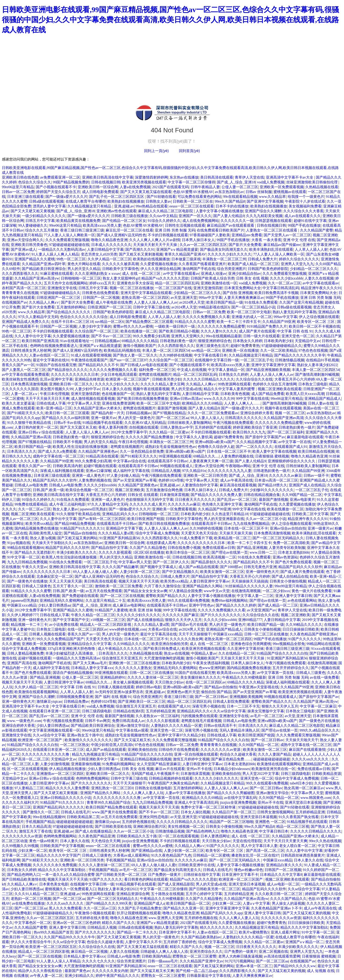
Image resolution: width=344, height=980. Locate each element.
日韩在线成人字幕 (51, 403)
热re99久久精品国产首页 (53, 932)
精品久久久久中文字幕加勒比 (62, 870)
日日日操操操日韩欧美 (301, 629)
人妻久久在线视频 (319, 278)
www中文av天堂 (217, 591)
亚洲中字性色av (201, 605)
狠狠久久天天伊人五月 (183, 620)
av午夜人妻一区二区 (46, 976)
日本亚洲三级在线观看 (25, 197)
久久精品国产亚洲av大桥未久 (97, 408)
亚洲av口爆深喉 (98, 471)
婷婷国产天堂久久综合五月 (58, 192)
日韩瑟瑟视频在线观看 (273, 221)
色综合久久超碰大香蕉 (238, 754)
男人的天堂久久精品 (84, 269)
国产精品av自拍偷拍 (80, 533)
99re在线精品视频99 (49, 817)
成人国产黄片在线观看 (257, 331)
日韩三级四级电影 (97, 711)
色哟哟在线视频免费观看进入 (54, 346)
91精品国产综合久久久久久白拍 (282, 653)
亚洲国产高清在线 (22, 663)
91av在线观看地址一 (76, 341)
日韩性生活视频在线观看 (185, 225)
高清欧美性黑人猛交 (45, 533)
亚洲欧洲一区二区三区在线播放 (134, 663)
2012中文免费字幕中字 (129, 432)
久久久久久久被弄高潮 (120, 264)
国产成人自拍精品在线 (290, 576)
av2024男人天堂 (192, 302)
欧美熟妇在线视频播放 (126, 201)
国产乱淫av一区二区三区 (237, 500)
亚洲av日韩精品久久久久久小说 (66, 798)
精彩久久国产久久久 (118, 923)
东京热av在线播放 (184, 177)
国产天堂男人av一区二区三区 (287, 235)
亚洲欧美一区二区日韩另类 (205, 475)
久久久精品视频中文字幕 (257, 442)
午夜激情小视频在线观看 (95, 913)
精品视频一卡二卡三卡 (29, 625)
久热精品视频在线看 (322, 187)
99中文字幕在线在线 (252, 399)
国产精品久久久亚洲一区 (183, 908)
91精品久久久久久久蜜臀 (195, 322)
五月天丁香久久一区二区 (73, 586)
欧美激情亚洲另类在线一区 (273, 769)
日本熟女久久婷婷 (248, 341)
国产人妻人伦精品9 (229, 216)
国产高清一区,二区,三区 (30, 759)
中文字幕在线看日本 (210, 355)
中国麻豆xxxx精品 (22, 605)
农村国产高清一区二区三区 (24, 288)
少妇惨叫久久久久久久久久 (272, 490)
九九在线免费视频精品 (251, 524)
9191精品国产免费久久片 (267, 326)
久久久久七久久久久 (98, 961)
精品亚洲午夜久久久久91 (321, 288)
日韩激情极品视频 (290, 360)
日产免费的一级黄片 (241, 951)
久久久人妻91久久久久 (219, 331)
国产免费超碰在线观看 (80, 596)
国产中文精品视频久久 (180, 572)
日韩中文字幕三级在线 (151, 307)
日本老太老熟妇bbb (294, 552)
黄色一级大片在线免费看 (312, 591)
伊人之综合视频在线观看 (319, 317)
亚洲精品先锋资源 (89, 379)
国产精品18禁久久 (273, 485)
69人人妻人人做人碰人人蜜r (96, 572)
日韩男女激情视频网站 (276, 812)
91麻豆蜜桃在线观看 (57, 274)
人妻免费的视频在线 (237, 456)
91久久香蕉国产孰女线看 (299, 817)
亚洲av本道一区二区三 (254, 966)
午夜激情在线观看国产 (89, 360)
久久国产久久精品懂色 (148, 548)
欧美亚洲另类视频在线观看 (144, 182)
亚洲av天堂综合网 (209, 466)
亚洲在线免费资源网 (118, 403)
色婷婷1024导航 (171, 480)
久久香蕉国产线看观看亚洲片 (202, 264)
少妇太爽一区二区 (33, 851)
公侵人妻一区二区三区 (240, 187)
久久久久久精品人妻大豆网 (162, 384)
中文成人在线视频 (192, 370)
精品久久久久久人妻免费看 (67, 788)
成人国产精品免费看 (268, 394)
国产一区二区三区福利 (286, 432)
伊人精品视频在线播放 (67, 769)
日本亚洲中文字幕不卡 (240, 875)
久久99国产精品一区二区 (302, 495)
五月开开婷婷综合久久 (291, 668)
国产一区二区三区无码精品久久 (278, 538)
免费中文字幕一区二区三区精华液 (209, 807)
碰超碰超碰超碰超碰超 (272, 759)
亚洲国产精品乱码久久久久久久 (58, 807)
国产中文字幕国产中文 (71, 620)
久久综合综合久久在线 (254, 379)
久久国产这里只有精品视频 (301, 302)
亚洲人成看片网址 (285, 932)
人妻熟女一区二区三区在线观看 (272, 230)
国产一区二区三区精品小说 (253, 307)
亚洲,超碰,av (124, 206)
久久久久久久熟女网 (186, 639)
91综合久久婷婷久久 (164, 221)
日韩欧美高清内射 (67, 466)
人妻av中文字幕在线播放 (185, 793)
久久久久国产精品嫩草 (120, 567)
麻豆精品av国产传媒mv (282, 245)
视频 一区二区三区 (290, 413)
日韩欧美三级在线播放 (129, 216)
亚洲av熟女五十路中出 (85, 735)
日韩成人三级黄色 (36, 586)
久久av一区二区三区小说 (266, 519)
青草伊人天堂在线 (249, 177)
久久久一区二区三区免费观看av (213, 413)
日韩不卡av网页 (98, 721)
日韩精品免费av (76, 701)
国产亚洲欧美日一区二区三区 (142, 701)
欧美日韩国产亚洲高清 (40, 341)
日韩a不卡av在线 (67, 423)
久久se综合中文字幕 (229, 711)
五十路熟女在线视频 (167, 894)
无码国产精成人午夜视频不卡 (155, 774)
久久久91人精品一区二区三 (36, 894)
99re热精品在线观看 (152, 206)
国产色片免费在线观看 (293, 562)
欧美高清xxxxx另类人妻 (102, 225)
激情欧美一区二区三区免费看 (119, 586)
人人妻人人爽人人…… (242, 403)
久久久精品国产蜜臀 (317, 230)
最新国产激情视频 (172, 408)
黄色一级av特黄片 (44, 841)
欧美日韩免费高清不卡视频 (276, 293)
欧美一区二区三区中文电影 (249, 312)
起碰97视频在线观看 (100, 466)
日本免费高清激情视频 (29, 384)
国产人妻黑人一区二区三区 (24, 370)
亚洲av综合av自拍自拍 (288, 528)
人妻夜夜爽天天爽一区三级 (211, 461)
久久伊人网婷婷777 (23, 615)
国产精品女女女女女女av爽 (146, 591)
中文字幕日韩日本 (274, 831)
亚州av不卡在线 (199, 769)
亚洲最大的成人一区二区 (252, 317)
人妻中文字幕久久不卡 (143, 942)
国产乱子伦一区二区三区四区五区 (117, 197)
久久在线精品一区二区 (237, 653)
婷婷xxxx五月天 (102, 283)
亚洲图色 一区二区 (270, 822)
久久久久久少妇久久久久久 (229, 254)
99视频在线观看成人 (176, 466)
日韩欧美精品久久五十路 (137, 836)
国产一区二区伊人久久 (171, 562)
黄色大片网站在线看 (84, 264)
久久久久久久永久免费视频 (55, 865)
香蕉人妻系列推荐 (113, 427)
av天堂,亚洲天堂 (184, 298)
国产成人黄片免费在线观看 (302, 572)
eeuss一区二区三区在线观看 (192, 206)
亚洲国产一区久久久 (195, 216)
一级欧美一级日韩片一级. (175, 326)
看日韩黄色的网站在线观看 (146, 879)
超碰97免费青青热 (245, 346)
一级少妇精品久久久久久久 (44, 216)
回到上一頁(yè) (156, 151)
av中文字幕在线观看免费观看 (26, 374)
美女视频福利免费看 (305, 206)
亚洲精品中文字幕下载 (124, 528)
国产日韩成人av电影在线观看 (144, 365)
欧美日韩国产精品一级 (225, 302)
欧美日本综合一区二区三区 (188, 552)
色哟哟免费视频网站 (93, 778)
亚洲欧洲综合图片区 (150, 826)
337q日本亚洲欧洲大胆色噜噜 (72, 649)
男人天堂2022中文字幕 (261, 774)
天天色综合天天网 (106, 841)
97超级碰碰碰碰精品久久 (60, 293)
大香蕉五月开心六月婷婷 (295, 379)
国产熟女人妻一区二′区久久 (135, 355)
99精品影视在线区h (214, 307)
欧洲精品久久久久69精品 (202, 403)
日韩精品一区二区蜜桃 (211, 855)
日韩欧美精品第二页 (83, 817)
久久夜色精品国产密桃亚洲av (313, 634)
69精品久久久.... (206, 456)
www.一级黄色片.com (24, 721)
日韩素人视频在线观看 (47, 634)
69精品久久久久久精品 (140, 341)
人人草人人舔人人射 (311, 249)
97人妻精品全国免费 (186, 591)
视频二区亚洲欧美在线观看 (280, 389)
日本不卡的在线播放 (232, 206)
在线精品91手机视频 (322, 360)
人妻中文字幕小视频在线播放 (219, 211)
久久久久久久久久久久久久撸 (46, 754)
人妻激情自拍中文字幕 (200, 485)
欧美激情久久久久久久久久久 (88, 740)
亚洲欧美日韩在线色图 (20, 177)
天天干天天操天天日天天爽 (47, 399)
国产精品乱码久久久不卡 (98, 365)
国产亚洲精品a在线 (147, 851)
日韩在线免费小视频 (184, 548)
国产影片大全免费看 (245, 245)
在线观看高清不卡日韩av (168, 461)
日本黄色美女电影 (54, 884)
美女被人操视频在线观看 (133, 682)
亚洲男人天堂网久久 (188, 336)
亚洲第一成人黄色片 (88, 475)
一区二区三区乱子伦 (257, 360)
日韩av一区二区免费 (18, 192)
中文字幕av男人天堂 (84, 403)
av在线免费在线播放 (28, 903)
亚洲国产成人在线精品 (307, 485)
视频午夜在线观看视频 (151, 389)
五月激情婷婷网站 (71, 307)
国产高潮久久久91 (140, 249)
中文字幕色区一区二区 (33, 923)
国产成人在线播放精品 (145, 620)
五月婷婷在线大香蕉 (92, 918)
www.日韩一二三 (263, 552)
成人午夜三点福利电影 (67, 504)
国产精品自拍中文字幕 (109, 548)
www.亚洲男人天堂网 (166, 918)
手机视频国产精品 (40, 822)
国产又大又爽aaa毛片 (90, 663)
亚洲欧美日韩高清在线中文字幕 (108, 177)
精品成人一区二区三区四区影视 (106, 625)
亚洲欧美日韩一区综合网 (98, 187)
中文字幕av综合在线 (130, 461)
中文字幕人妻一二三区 (255, 596)
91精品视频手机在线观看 (103, 423)
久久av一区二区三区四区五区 (203, 245)
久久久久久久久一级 (237, 221)
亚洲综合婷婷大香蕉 (257, 413)
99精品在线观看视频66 (25, 548)
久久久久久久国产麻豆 (180, 615)
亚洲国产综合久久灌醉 (263, 211)
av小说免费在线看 (64, 625)
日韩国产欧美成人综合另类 (213, 278)
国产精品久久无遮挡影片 (35, 552)
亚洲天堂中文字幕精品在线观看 (146, 293)
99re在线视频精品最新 (224, 336)
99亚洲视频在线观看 (175, 456)
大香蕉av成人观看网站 (131, 855)
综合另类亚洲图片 (232, 269)
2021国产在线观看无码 (170, 187)
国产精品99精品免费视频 (75, 524)
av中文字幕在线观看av (181, 274)
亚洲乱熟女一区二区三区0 (112, 788)
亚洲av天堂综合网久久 (25, 240)
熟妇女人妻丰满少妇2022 (317, 365)
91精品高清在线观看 (102, 456)
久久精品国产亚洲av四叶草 (44, 264)
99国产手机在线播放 (304, 225)
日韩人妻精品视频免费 (25, 653)
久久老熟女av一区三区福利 (157, 716)
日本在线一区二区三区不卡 (229, 451)
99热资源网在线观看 (234, 384)
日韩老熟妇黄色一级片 (178, 341)
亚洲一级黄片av (104, 418)
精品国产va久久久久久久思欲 (165, 278)
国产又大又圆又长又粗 (78, 427)
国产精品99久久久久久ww (295, 966)
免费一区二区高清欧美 (291, 543)
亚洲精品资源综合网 (133, 894)
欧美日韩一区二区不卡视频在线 (314, 326)
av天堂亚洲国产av (261, 610)
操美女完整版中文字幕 (266, 711)
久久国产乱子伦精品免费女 (140, 908)
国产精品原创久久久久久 (68, 370)
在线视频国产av (15, 302)
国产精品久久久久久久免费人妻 (216, 495)
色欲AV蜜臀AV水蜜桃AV (193, 192)
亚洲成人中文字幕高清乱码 (196, 802)
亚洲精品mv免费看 (247, 235)
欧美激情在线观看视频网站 (36, 692)
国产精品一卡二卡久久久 (137, 932)
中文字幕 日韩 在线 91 (295, 331)
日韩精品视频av (107, 341)
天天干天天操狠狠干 (195, 634)
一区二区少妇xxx (276, 591)
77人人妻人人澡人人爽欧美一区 (69, 235)
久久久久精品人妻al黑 (116, 533)
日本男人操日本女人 (198, 240)
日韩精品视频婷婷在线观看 (171, 778)
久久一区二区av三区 (284, 283)
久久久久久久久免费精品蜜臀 (221, 326)
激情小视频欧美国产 (139, 346)
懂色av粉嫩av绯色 (248, 870)
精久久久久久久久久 (216, 927)
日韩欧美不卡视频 (67, 442)
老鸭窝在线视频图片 (155, 374)
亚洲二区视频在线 (273, 951)
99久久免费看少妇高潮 (151, 336)
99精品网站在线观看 (323, 644)
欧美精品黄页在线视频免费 (78, 221)
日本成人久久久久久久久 (111, 245)
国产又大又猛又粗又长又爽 (152, 971)
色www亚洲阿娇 (212, 668)
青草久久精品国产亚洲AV (185, 254)
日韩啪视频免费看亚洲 (75, 697)
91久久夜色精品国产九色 (171, 855)
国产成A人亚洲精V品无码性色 (121, 235)
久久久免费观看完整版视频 (67, 240)
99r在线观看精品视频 (240, 197)
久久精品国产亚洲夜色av (98, 451)
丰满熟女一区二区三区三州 (224, 259)
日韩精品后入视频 (166, 471)
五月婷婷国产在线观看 (213, 427)
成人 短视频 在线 (321, 971)
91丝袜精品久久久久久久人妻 (249, 586)
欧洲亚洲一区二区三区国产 (128, 379)
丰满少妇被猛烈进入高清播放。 (71, 653)
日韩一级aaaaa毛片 (163, 961)
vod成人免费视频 (271, 182)
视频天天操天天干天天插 (139, 581)
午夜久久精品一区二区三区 (93, 615)
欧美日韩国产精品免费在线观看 (111, 807)
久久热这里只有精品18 (230, 514)
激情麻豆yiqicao (49, 701)
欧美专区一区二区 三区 (316, 322)
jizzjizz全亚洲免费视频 (238, 802)
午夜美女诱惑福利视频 (211, 663)
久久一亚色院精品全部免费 (142, 451)
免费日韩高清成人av (128, 721)
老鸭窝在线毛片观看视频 (201, 721)
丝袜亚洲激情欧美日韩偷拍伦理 (312, 182)
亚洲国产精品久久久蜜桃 (35, 259)
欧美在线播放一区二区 (139, 331)
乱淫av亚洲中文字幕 (56, 379)
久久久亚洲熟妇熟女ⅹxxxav (97, 274)
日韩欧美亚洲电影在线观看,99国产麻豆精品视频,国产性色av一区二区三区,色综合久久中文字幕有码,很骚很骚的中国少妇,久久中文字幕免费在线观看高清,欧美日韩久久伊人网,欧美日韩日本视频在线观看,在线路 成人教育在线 (170, 20)
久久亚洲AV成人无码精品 (145, 423)
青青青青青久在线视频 (20, 293)
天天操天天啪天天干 (302, 740)
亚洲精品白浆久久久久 (284, 865)
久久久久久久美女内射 (110, 971)
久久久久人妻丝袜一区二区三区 (153, 677)
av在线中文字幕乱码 (240, 798)
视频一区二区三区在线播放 (131, 288)
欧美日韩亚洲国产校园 (146, 519)
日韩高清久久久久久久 (243, 418)
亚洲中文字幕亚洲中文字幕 (273, 365)
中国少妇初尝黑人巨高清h (112, 745)
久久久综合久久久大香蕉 (303, 211)
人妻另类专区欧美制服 (287, 548)
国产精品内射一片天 (108, 413)
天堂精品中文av (307, 341)
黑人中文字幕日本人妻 (259, 846)
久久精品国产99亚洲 (279, 322)
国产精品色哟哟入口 (203, 831)
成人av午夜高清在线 (236, 480)
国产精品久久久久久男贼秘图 (231, 793)
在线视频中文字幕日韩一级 (217, 360)
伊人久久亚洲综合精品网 (161, 269)
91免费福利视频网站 (119, 764)
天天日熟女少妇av (169, 682)
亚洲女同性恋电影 (154, 817)
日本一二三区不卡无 (243, 706)
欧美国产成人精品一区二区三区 (253, 264)
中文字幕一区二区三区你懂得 (191, 182)
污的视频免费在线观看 (199, 716)
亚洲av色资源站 (285, 557)
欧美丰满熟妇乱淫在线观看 (271, 249)
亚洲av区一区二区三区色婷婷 (76, 923)
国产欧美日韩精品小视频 (179, 331)
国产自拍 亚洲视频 (238, 293)
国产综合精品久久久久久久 (69, 312)
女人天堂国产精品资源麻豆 (159, 764)
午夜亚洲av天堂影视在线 (259, 687)
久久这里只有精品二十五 (106, 600)
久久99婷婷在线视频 (176, 355)
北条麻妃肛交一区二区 (55, 576)
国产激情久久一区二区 (41, 812)
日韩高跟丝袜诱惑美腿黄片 (303, 855)
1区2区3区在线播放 (149, 552)
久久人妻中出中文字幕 (33, 336)
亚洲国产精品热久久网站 (203, 586)
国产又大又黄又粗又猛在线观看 (146, 192)
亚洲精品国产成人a (149, 903)
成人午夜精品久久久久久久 (120, 649)
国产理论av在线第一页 (230, 552)
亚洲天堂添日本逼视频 (303, 802)
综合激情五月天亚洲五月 (122, 658)
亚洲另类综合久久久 (206, 951)
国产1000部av (231, 567)
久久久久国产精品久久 (288, 899)
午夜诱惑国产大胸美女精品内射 (173, 783)
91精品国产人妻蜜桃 (111, 610)
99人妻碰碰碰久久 (33, 225)
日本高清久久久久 (22, 451)
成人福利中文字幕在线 (131, 471)
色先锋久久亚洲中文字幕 (222, 504)
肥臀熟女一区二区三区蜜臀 (194, 956)
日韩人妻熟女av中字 (177, 427)
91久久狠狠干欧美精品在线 (30, 423)
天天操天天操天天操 (236, 533)
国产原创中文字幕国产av (265, 437)
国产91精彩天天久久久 (25, 413)
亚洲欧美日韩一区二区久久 (71, 384)
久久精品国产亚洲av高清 (283, 418)
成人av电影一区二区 (283, 884)
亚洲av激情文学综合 (133, 725)
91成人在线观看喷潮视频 (91, 355)
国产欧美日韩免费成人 (162, 649)
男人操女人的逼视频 (288, 903)
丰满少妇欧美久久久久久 (76, 552)
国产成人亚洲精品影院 (176, 884)
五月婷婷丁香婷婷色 (180, 942)
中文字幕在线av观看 (132, 730)
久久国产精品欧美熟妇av (201, 937)
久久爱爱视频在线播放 (158, 264)
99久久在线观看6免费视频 (188, 600)
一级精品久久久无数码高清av (62, 249)
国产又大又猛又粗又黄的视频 (306, 913)
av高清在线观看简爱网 (282, 956)
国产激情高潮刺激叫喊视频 (317, 374)
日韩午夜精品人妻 (205, 187)
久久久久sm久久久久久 (311, 759)
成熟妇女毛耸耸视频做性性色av (171, 447)
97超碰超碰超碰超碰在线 (69, 245)
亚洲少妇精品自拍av (244, 274)
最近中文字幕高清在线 (158, 634)
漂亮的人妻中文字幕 (49, 206)
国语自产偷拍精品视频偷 (73, 673)
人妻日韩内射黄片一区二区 (36, 427)
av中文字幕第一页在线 (276, 673)
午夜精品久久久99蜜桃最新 (244, 677)
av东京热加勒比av (229, 192)
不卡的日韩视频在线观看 (168, 235)
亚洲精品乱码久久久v (120, 514)
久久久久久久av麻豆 (285, 475)
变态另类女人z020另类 (99, 254)
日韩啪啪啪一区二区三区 (81, 278)
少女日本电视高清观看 (119, 374)
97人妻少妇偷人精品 (123, 475)
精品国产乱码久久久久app (222, 913)
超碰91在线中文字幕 (310, 221)
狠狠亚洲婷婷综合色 (215, 341)
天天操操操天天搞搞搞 (250, 581)
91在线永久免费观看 (261, 302)
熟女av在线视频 (177, 653)
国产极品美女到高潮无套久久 (224, 249)
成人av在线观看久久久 (303, 216)
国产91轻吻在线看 (161, 197)
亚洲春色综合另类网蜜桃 (251, 644)
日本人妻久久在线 (117, 389)
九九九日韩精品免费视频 (27, 562)
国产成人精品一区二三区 (278, 605)
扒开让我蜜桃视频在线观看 (139, 913)
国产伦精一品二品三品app (197, 971)
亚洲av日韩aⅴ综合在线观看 (41, 432)
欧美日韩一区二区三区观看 (67, 413)
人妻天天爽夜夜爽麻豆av (244, 298)
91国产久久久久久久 (305, 639)
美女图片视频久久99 (57, 389)
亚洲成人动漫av (214, 274)
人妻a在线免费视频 (135, 187)
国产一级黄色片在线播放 (27, 581)
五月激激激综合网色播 (164, 490)
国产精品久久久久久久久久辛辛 (300, 355)
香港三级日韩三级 (179, 697)
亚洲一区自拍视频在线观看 (196, 754)
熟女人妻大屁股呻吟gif (121, 278)
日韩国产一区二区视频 (101, 298)
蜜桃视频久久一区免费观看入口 (71, 889)
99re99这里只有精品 (290, 586)
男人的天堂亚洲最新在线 (224, 519)
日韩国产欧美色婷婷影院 (268, 269)
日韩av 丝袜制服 (259, 192)
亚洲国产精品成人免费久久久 (26, 322)
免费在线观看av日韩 (219, 548)
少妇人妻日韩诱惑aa (54, 605)
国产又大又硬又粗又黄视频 (33, 211)
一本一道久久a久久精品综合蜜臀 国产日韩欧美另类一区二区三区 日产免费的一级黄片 (112, 875)
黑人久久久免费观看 (65, 908)
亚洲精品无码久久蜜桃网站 (62, 600)
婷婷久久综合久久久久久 (299, 259)
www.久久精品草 (273, 197)
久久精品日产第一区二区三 (234, 812)
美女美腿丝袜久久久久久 (200, 677)
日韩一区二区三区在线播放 (266, 634)
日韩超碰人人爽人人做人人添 (164, 951)
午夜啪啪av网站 (238, 466)
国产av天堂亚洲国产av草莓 (135, 480)
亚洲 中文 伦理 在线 (299, 240)
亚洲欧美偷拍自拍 (142, 750)
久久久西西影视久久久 (20, 274)
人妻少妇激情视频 (55, 764)
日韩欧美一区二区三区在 (193, 201)
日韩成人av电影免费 (31, 485)
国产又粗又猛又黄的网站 (77, 538)
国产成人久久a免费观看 (57, 451)
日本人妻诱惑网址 (215, 836)
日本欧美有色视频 (235, 394)
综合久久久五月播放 (42, 230)
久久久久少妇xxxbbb (286, 278)
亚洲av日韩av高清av (186, 399)
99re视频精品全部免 (289, 644)
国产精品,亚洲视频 (252, 548)
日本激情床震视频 (174, 495)
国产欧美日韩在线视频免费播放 (142, 399)
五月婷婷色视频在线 (138, 822)
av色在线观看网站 (302, 600)
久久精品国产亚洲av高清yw (37, 278)
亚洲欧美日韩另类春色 (29, 245)
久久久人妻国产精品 (274, 754)
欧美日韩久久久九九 (249, 432)
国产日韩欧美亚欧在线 (113, 826)
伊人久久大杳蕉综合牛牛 (31, 942)
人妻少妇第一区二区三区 (140, 572)
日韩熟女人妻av (158, 201)
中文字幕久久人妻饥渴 (194, 437)
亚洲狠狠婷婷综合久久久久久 (292, 461)
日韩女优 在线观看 (143, 495)
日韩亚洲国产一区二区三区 (59, 298)
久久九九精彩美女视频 (264, 216)
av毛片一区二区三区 (267, 716)
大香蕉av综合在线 (162, 629)
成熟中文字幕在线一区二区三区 (58, 456)
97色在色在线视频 (313, 350)
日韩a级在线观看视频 (46, 201)
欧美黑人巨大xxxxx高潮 (305, 394)
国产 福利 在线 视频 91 (113, 697)
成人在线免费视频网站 (201, 221)
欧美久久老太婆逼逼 (18, 403)
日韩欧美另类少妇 (167, 379)
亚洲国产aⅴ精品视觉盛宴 (177, 249)
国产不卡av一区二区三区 (111, 336)
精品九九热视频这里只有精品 (96, 754)
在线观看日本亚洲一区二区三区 (55, 711)
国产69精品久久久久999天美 (109, 903)
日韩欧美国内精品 (156, 956)
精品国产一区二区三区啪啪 (231, 822)
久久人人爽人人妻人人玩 (143, 793)
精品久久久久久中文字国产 (58, 855)
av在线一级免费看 (324, 677)
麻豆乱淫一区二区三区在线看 (129, 230)
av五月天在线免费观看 (104, 591)
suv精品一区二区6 (109, 322)
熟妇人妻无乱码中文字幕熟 (295, 312)
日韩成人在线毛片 (76, 812)
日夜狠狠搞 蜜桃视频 (272, 456)
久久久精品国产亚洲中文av (201, 961)
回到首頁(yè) (189, 151)
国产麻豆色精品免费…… (231, 759)
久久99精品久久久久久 (304, 625)
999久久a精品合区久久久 (319, 730)
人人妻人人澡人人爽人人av (156, 302)
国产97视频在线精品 (169, 413)
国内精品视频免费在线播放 (36, 528)
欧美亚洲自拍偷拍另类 (170, 644)
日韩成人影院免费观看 (231, 701)
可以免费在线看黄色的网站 (199, 197)
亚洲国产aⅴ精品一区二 (304, 942)
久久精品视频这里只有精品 (90, 206)
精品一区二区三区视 (293, 826)
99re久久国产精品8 (230, 201)
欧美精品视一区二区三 (232, 538)
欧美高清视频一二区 (220, 557)
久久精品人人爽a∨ (44, 302)
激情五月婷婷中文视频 (191, 759)
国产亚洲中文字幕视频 (265, 201)
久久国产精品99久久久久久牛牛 (69, 937)
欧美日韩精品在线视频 (316, 451)
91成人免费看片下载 (196, 538)
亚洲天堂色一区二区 (298, 336)
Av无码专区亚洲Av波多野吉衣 (119, 692)
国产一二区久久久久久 (254, 447)
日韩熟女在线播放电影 (153, 788)
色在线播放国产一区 (118, 394)
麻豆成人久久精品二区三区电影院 (166, 211)
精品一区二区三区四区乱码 (177, 283)
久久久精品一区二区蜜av (169, 432)
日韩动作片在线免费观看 (179, 750)
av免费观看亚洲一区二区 (60, 177)
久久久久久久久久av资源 (221, 750)
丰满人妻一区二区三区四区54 (166, 350)
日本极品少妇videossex (232, 769)
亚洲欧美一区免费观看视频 (282, 187)
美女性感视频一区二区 (186, 826)
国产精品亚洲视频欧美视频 (268, 370)
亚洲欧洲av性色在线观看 (116, 211)
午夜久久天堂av (34, 567)
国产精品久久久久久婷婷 (236, 605)
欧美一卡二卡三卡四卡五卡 (239, 322)
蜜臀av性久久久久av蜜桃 (133, 326)
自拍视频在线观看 (144, 427)
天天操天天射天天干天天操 (156, 245)
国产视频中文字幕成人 (158, 567)
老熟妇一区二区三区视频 (31, 899)
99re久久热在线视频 (325, 841)
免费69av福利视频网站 (229, 600)
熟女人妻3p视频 (43, 538)
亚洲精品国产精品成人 (323, 399)
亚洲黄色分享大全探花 (135, 283)
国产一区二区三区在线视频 (122, 596)
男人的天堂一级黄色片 (136, 418)
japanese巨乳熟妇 (93, 509)
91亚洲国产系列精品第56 (120, 538)
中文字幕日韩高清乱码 (281, 288)
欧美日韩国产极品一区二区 (188, 903)
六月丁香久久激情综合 (162, 586)
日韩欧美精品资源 (326, 774)
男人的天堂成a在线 (187, 389)
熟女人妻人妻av (65, 509)
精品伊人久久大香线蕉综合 (41, 971)
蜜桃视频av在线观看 (290, 192)
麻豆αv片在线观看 (170, 769)
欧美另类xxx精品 (39, 524)
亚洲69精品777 (250, 620)
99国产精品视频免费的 (71, 182)
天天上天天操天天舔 (66, 581)
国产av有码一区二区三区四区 (102, 519)
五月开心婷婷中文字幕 (204, 894)
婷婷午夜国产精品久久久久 (117, 976)
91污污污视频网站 (240, 961)
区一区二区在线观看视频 (27, 769)
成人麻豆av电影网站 (129, 605)
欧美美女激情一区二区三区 (222, 572)
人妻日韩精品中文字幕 (105, 249)
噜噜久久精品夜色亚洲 (109, 240)
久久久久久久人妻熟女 (133, 668)
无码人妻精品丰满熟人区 (240, 730)
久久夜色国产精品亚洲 (97, 836)
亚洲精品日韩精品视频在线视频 (146, 759)
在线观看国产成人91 (291, 447)
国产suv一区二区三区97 (128, 360)
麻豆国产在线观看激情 (307, 750)
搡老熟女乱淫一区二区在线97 (255, 855)
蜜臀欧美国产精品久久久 (166, 596)
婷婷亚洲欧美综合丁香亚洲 (255, 427)
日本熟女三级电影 (313, 384)
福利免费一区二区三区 (157, 370)
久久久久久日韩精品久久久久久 (209, 379)
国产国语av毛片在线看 (189, 625)
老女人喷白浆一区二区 (298, 846)
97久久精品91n (194, 471)
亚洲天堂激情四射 (208, 288)
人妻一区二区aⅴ (24, 394)
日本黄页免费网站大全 (243, 288)
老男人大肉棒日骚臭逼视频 (240, 956)
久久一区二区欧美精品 (278, 350)
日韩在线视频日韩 (106, 182)
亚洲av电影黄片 (302, 500)
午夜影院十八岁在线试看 (305, 201)
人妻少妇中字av (87, 389)
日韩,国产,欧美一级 (48, 490)
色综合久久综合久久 (35, 182)
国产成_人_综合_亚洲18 (236, 182)
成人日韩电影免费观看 (100, 192)
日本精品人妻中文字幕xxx (92, 668)
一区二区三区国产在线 (173, 288)
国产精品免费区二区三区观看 (149, 322)
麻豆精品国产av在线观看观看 (231, 225)
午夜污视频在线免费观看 (233, 423)
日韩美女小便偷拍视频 (288, 581)
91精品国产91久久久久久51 (82, 528)
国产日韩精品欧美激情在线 (24, 879)
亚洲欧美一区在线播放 (240, 350)
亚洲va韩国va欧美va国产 (215, 442)
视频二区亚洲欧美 (130, 490)
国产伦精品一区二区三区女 (124, 221)
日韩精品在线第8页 (129, 711)
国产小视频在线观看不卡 (56, 187)
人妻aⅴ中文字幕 (256, 903)
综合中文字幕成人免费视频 (157, 533)
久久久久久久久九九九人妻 (229, 471)
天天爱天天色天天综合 (199, 533)
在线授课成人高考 (161, 543)
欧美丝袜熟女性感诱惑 (20, 379)
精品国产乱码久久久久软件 (55, 480)
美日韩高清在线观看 (217, 177)
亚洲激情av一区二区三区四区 (60, 774)
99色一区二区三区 (71, 259)
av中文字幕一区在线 (295, 442)
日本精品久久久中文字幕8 (281, 875)
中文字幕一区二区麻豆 (318, 706)
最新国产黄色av (77, 971)
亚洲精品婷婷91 (113, 677)
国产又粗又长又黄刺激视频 (141, 254)
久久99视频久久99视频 (20, 846)
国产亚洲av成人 (23, 249)
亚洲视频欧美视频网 (246, 697)
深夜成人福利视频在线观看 (62, 471)
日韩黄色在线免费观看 (100, 293)
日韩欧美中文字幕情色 (120, 269)
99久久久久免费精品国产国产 (60, 639)
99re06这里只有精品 (18, 187)
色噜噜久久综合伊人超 (216, 447)
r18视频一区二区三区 (108, 620)
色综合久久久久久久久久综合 (84, 317)
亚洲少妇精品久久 (79, 976)
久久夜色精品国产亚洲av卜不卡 (277, 908)
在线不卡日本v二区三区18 (72, 322)
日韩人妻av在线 (321, 403)
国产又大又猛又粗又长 (132, 740)
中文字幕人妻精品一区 (226, 370)
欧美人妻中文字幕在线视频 (274, 451)
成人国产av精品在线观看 (198, 567)
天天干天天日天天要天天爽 (285, 841)
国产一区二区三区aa (172, 418)
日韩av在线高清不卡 (220, 725)
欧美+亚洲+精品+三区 (54, 408)
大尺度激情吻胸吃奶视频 (164, 658)
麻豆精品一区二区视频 (89, 951)
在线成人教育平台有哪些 (86, 201)
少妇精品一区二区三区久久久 (314, 269)
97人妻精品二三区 (29, 788)
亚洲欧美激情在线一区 (219, 283)
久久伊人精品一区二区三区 (109, 259)
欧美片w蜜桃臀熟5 (254, 932)
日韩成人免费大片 (262, 259)
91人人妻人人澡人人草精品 (58, 961)
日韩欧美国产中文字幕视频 (62, 846)
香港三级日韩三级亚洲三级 (82, 230)
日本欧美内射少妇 (278, 341)
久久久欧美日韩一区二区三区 (279, 894)
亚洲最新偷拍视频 (86, 764)
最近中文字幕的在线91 (51, 360)
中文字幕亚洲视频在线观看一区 (55, 730)
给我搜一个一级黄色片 (306, 197)
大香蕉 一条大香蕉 (266, 240)
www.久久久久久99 (219, 399)
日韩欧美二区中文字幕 (310, 514)
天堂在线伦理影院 (247, 841)
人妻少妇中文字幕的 (95, 326)
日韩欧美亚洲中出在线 (197, 865)
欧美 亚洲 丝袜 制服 (145, 610)
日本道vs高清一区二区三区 (276, 480)
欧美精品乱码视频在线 (122, 350)
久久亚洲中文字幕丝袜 (246, 649)
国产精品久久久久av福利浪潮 (65, 418)
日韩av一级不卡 (316, 475)
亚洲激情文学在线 (62, 288)
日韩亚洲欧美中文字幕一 (98, 759)
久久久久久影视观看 (115, 552)
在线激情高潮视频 (246, 591)
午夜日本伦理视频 (55, 394)
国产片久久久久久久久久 (221, 615)
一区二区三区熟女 (75, 745)
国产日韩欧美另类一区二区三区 (215, 889)
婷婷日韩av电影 (149, 687)
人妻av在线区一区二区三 (49, 355)
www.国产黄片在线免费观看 (115, 812)
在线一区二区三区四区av (87, 629)
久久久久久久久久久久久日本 (75, 374)
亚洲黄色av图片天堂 (183, 692)
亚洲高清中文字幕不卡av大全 (290, 177)
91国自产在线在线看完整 (56, 365)
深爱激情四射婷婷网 (151, 177)
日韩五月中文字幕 (40, 221)
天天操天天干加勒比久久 (52, 543)
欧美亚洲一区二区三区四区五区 (51, 947)
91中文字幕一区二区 (24, 557)
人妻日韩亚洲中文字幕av (209, 581)
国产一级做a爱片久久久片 (66, 197)
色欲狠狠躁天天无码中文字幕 (150, 500)
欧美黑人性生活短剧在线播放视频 (81, 447)
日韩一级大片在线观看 (262, 336)
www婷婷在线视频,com (128, 629)
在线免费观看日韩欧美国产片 (221, 230)
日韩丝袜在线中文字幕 (202, 875)
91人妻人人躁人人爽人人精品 (55, 254)
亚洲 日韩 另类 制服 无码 (175, 230)
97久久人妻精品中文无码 (38, 317)
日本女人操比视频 (195, 812)
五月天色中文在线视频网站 (66, 283)
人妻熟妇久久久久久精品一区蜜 (176, 725)
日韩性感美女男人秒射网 (31, 350)
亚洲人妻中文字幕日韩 (294, 596)
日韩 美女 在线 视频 (252, 278)
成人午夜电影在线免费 (114, 302)
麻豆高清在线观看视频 (238, 485)
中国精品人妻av (204, 653)
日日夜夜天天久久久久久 (195, 500)
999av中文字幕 (210, 298)
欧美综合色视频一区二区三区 (89, 490)
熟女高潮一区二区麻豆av (304, 788)
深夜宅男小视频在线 (209, 706)
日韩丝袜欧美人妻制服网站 (189, 423)
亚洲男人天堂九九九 (297, 264)
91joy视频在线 (19, 543)
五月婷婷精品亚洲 (161, 711)
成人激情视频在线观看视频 (93, 399)
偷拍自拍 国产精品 (216, 692)
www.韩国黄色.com (316, 798)
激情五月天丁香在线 (35, 831)
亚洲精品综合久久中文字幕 (89, 644)
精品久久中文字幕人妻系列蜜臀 (230, 389)
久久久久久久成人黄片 (148, 504)
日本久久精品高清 (36, 826)
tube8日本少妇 (301, 783)
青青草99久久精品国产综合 (109, 802)
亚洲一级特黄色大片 (262, 572)
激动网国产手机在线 (199, 269)
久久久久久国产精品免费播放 (150, 437)
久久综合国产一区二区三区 (97, 331)
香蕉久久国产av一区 (18, 365)
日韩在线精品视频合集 (262, 495)
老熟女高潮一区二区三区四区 (145, 298)
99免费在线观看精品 (31, 504)
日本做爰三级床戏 (186, 259)
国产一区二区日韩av (211, 697)
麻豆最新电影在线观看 (305, 437)
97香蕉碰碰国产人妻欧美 (210, 235)
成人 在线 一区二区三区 (142, 274)
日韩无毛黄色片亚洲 (260, 567)
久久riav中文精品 (163, 216)
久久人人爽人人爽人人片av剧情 (155, 240)
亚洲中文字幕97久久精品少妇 (181, 735)
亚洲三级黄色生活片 (212, 346)
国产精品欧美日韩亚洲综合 (44, 269)
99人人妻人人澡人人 (207, 418)
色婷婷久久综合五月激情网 (275, 384)
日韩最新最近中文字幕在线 (209, 976)
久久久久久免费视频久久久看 (206, 317)
